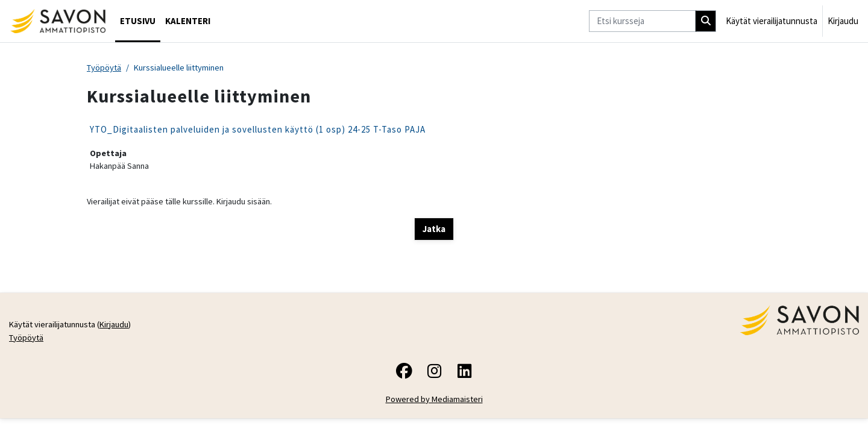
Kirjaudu (843, 21)
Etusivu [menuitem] (138, 21)
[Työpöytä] (58, 21)
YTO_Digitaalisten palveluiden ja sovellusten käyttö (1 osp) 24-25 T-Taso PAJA (258, 130)
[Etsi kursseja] (642, 21)
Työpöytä (105, 68)
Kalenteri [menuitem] (188, 21)
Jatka (434, 231)
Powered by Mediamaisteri (434, 403)
